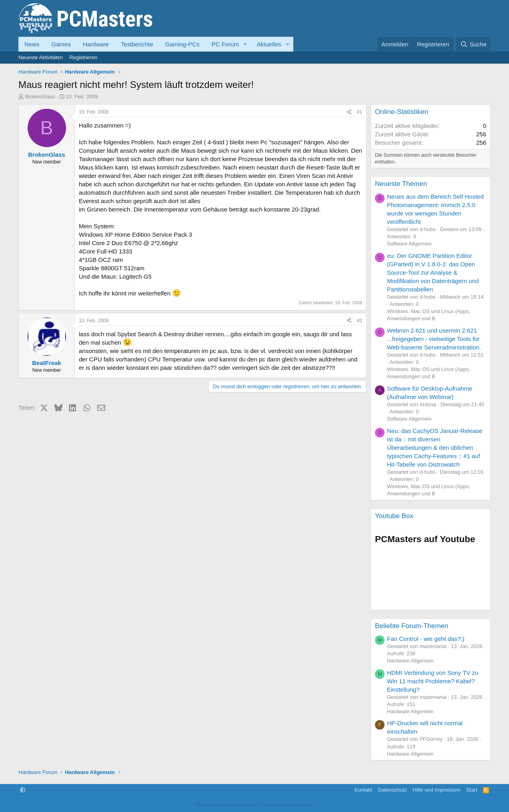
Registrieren (83, 57)
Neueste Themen (401, 184)
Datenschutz (393, 790)
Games (61, 44)
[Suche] (473, 44)
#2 (360, 321)
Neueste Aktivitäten (41, 57)
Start (472, 790)
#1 (360, 112)
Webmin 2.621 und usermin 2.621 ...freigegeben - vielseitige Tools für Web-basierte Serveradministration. (434, 339)
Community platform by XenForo (254, 805)
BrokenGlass (40, 97)
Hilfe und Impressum (436, 790)
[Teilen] (349, 112)
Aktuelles (269, 44)
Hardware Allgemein (410, 661)
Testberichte (137, 44)
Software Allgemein (409, 244)
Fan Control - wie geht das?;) (426, 639)
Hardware (96, 44)
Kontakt (363, 790)
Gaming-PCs (182, 44)
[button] (245, 44)
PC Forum (225, 44)
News (32, 44)
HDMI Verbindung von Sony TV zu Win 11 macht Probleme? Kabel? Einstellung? (433, 681)
